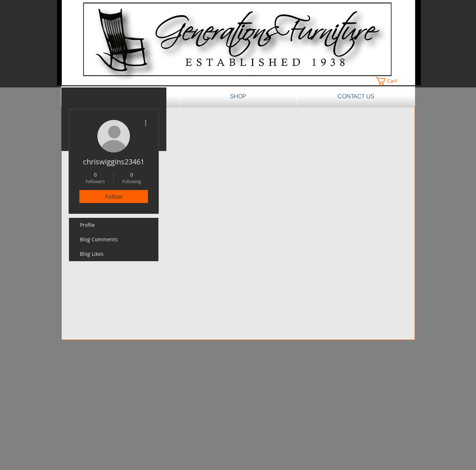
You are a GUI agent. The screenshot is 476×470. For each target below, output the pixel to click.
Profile (87, 225)
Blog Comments (99, 239)
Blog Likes (92, 254)
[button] (391, 81)
